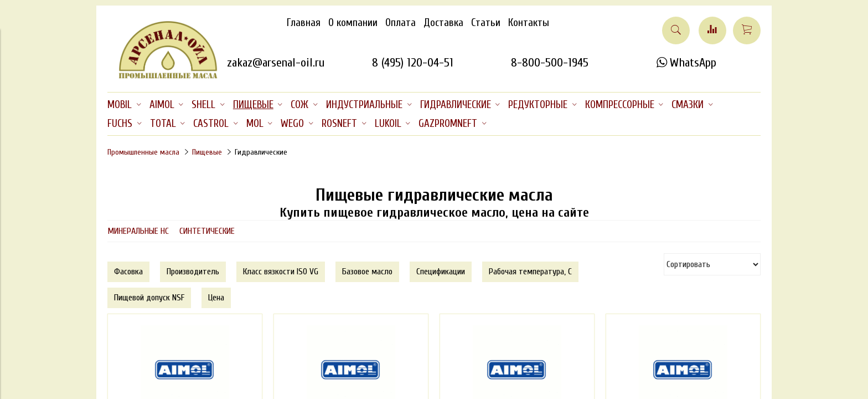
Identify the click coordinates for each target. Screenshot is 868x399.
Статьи (486, 23)
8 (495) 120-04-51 (413, 63)
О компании (353, 23)
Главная (304, 23)
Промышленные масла (143, 152)
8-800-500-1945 (550, 63)
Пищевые (207, 152)
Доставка (443, 23)
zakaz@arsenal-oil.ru (276, 63)
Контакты (529, 23)
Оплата (401, 23)
